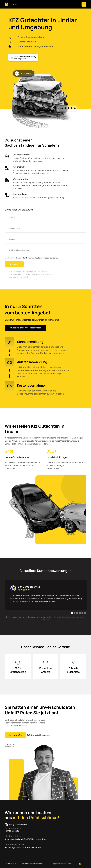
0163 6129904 (37, 274)
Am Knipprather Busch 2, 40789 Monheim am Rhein (26, 839)
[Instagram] (16, 825)
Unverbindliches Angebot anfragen (25, 328)
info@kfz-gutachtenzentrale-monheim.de (23, 847)
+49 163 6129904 (12, 831)
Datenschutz (67, 863)
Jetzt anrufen (15, 735)
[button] (84, 4)
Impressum (57, 863)
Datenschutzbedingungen (46, 258)
